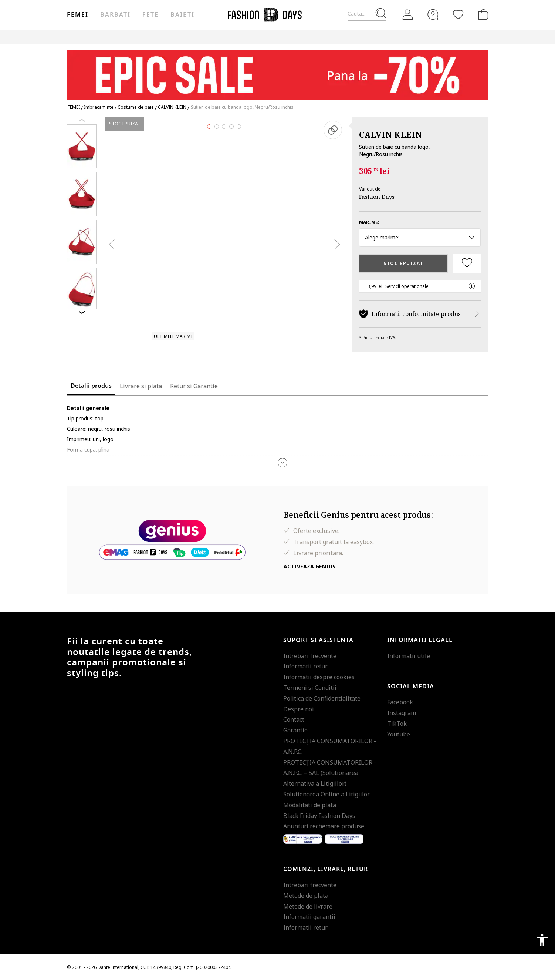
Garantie (295, 730)
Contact (294, 719)
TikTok (397, 724)
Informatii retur (305, 666)
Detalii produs (91, 386)
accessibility (542, 940)
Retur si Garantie (194, 386)
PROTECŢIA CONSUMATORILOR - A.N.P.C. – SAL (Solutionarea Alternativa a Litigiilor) (330, 773)
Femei (78, 15)
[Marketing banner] (278, 72)
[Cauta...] (367, 14)
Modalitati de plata (310, 805)
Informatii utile (409, 656)
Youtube (399, 734)
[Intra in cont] (408, 15)
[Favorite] (458, 14)
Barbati (115, 15)
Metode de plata (306, 896)
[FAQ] (433, 14)
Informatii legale (420, 640)
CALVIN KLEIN (390, 134)
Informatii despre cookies (319, 677)
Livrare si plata (141, 386)
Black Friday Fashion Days (319, 816)
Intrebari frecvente (310, 656)
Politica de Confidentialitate (322, 698)
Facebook (400, 702)
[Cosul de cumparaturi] (482, 14)
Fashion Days (377, 197)
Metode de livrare (308, 906)
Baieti (182, 15)
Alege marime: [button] (420, 237)
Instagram (402, 713)
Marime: (369, 222)
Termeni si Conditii (310, 688)
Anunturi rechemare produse (324, 826)
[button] (282, 463)
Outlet (409, 37)
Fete (150, 15)
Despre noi (299, 709)
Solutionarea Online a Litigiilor (326, 794)
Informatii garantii (309, 917)
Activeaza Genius (309, 566)
